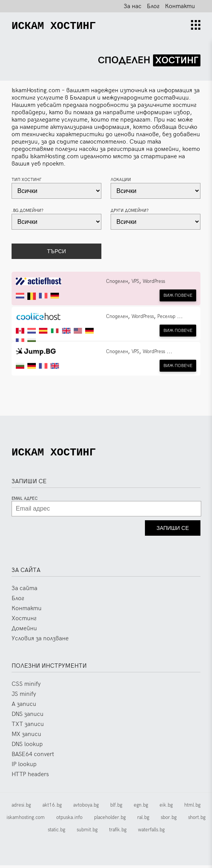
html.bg (192, 808)
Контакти (180, 6)
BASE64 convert (33, 757)
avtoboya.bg (86, 808)
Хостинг (24, 621)
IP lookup (24, 767)
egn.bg (141, 808)
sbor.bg (169, 820)
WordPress (154, 281)
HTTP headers (30, 777)
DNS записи (28, 717)
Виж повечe (178, 295)
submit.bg (87, 832)
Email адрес (25, 501)
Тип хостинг (27, 180)
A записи (24, 707)
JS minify (24, 697)
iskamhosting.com (26, 820)
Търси (56, 251)
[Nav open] (196, 26)
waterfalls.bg (151, 832)
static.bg (56, 832)
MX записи (26, 737)
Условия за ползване (40, 641)
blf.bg (116, 808)
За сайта (24, 591)
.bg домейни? (28, 211)
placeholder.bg (110, 820)
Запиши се (173, 531)
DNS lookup (27, 747)
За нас (133, 6)
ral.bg (143, 820)
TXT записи (28, 727)
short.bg (197, 820)
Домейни (24, 631)
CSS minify (26, 687)
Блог (153, 6)
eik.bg (166, 808)
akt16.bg (52, 808)
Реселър (166, 316)
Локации (121, 180)
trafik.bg (118, 832)
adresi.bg (21, 808)
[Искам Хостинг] (54, 26)
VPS (135, 281)
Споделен (117, 281)
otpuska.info (69, 820)
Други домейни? (130, 211)
